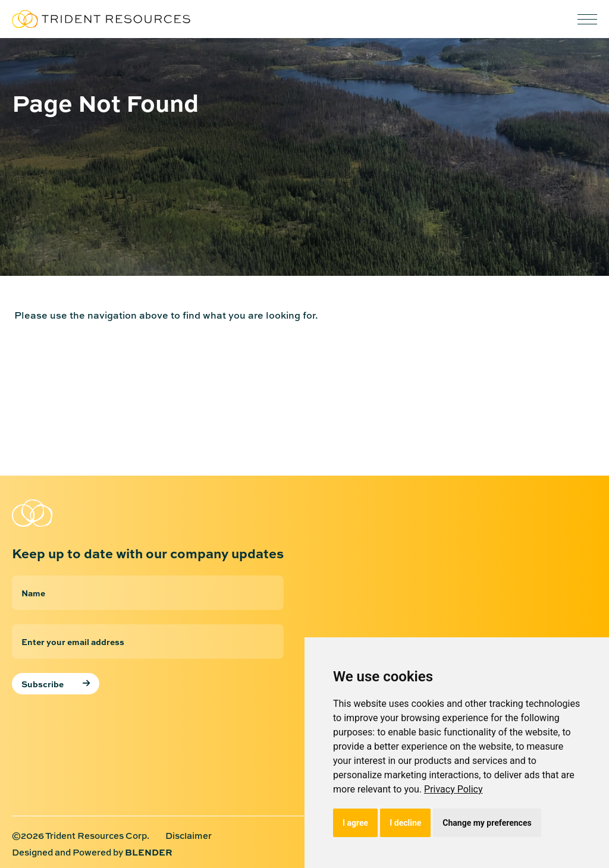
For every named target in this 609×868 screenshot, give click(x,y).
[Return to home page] (71, 513)
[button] (587, 19)
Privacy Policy (453, 789)
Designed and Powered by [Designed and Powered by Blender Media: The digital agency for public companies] (92, 852)
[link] (453, 789)
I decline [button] (405, 823)
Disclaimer (189, 836)
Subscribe (43, 684)
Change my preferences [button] (487, 823)
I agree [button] (355, 823)
